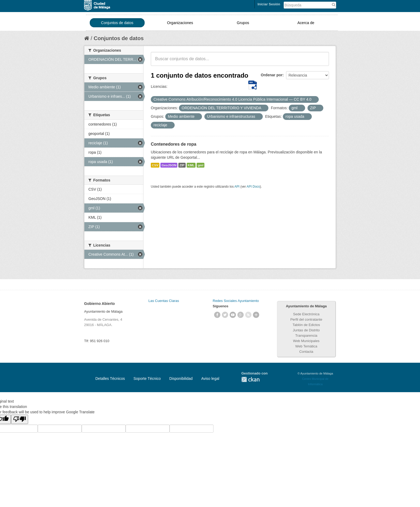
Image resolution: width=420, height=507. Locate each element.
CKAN (250, 379)
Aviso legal (210, 379)
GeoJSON (169, 165)
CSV (155, 165)
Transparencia (306, 336)
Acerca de (306, 23)
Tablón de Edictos (306, 325)
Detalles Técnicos (110, 379)
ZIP (182, 165)
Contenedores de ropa (174, 144)
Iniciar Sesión (269, 4)
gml (200, 165)
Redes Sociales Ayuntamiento (236, 301)
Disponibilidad (181, 379)
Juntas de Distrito (306, 330)
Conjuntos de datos (117, 23)
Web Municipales (306, 341)
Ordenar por (272, 75)
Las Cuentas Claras (164, 301)
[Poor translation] (20, 419)
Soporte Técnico (147, 379)
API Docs (253, 187)
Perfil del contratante (306, 319)
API (237, 187)
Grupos (243, 23)
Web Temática (306, 346)
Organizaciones (180, 23)
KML (191, 165)
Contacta (306, 352)
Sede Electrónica (306, 314)
